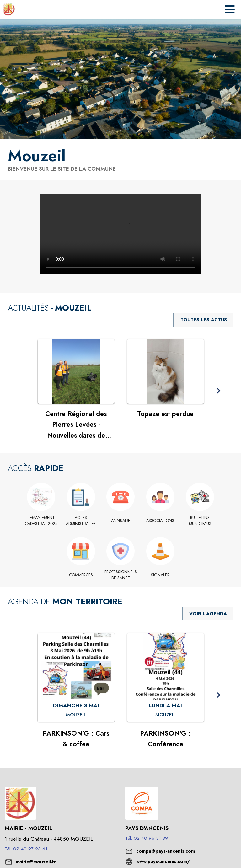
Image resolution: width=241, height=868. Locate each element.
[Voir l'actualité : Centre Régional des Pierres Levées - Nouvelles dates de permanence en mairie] (76, 371)
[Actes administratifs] (81, 521)
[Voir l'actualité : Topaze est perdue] (166, 371)
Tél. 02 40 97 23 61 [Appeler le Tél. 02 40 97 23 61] (26, 849)
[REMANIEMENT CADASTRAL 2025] (41, 521)
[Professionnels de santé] (121, 575)
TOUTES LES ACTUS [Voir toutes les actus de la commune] (204, 320)
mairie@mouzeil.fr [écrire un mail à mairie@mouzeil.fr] (36, 862)
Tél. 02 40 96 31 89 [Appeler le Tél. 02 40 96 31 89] (147, 838)
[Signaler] (160, 575)
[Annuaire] (121, 521)
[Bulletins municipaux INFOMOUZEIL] (200, 521)
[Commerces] (81, 575)
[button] (218, 391)
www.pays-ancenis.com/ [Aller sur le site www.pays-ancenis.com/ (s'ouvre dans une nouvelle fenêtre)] (163, 861)
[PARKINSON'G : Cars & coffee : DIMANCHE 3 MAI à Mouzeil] (76, 715)
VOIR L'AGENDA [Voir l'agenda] (208, 614)
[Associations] (160, 521)
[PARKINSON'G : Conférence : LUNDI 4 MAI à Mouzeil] (166, 715)
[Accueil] (9, 9)
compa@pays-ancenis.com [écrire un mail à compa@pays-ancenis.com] (166, 851)
